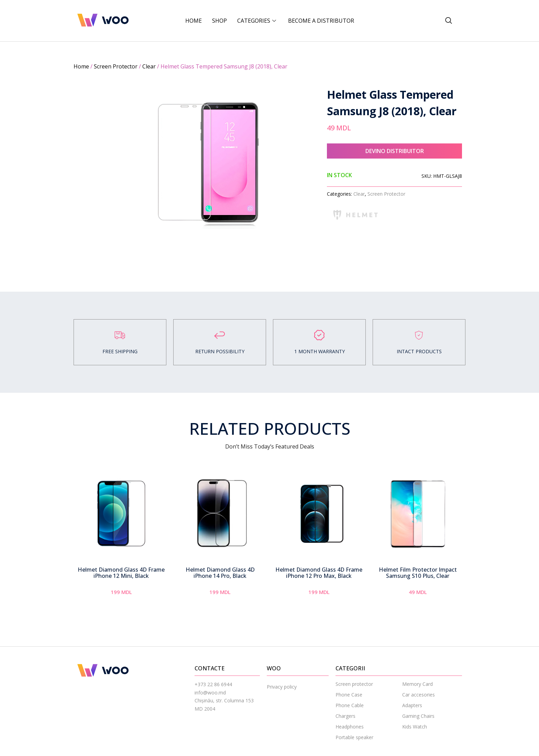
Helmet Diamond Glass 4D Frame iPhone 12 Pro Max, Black (319, 577)
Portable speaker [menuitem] (354, 742)
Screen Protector (116, 66)
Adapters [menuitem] (412, 710)
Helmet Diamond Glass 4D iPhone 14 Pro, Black (220, 577)
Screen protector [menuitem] (354, 689)
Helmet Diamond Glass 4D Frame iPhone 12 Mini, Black (121, 577)
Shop (219, 21)
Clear (149, 66)
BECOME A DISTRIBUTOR (321, 21)
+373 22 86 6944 (213, 689)
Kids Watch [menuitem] (415, 731)
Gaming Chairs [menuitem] (418, 721)
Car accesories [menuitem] (419, 699)
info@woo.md (210, 697)
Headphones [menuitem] (350, 731)
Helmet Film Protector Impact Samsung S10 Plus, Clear (418, 577)
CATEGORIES (257, 21)
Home (194, 21)
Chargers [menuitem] (345, 721)
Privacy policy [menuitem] (282, 692)
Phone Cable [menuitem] (350, 710)
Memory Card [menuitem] (417, 689)
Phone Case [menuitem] (349, 699)
